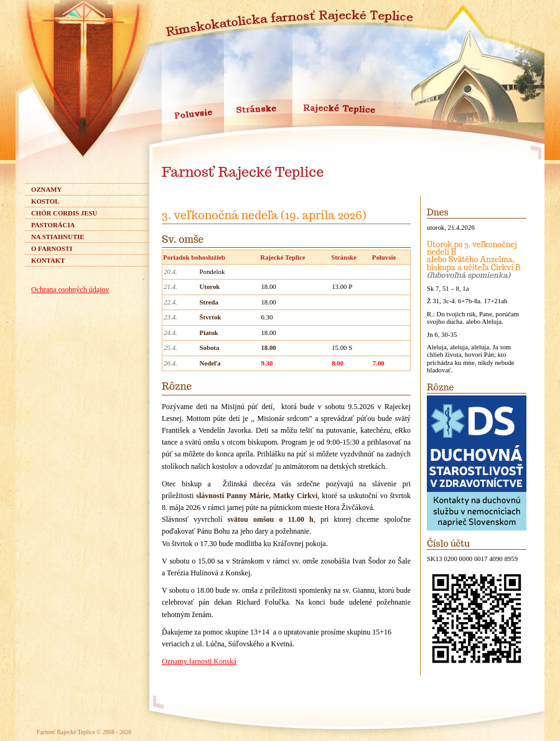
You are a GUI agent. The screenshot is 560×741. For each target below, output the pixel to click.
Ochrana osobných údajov (70, 290)
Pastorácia (53, 225)
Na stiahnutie (58, 237)
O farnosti (52, 248)
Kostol (45, 201)
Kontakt (48, 260)
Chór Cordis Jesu (64, 213)
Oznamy (46, 189)
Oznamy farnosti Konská (199, 661)
